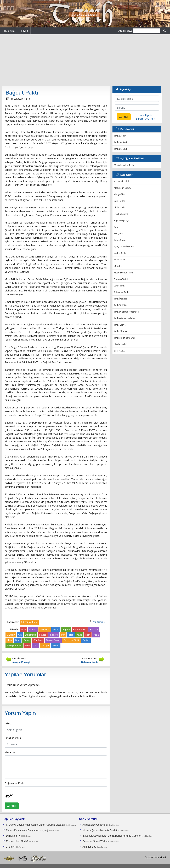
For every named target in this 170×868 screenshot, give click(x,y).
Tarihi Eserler (120, 325)
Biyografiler (119, 194)
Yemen (56, 645)
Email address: (13, 738)
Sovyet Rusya (53, 640)
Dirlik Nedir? (13, 836)
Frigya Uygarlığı (121, 221)
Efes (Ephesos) (121, 214)
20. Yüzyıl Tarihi (121, 181)
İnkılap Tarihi (120, 253)
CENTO (11, 635)
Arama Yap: (125, 31)
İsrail (71, 635)
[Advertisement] (85, 60)
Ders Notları (120, 201)
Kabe (79, 635)
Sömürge (38, 640)
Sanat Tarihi (120, 286)
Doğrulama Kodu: (15, 783)
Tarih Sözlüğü (120, 305)
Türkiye (45, 645)
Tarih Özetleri (120, 299)
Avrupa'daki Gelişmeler (95, 825)
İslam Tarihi (119, 260)
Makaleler (119, 266)
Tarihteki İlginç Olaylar (125, 338)
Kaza (96, 635)
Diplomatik (30, 635)
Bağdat (66, 629)
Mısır (9, 640)
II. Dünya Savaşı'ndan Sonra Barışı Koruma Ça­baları (35, 825)
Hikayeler (118, 234)
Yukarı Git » (99, 622)
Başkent (94, 629)
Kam (88, 635)
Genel (117, 227)
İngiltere (54, 635)
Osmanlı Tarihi (121, 279)
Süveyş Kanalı (14, 645)
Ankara (33, 629)
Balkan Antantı (89, 662)
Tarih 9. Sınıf (120, 136)
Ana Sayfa (8, 31)
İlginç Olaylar (120, 240)
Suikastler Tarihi (121, 292)
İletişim (24, 31)
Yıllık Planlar (120, 351)
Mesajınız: (10, 752)
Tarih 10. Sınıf (120, 142)
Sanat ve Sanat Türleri (95, 841)
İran (63, 635)
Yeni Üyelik (146, 115)
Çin (20, 635)
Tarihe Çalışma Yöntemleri (126, 312)
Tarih (27, 645)
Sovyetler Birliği (71, 640)
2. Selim (11, 847)
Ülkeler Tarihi (120, 344)
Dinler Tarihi (120, 207)
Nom (18, 640)
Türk (36, 645)
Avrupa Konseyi (21, 662)
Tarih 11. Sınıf (120, 149)
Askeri (56, 629)
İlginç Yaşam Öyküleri (124, 247)
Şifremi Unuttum (146, 119)
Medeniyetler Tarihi (123, 273)
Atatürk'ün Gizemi (123, 188)
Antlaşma (45, 629)
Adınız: (8, 723)
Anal (24, 629)
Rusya (27, 640)
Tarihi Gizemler (121, 331)
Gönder (12, 806)
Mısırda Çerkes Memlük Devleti (100, 830)
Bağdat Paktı (80, 629)
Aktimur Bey (89, 847)
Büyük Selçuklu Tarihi (124, 165)
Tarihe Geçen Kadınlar (124, 318)
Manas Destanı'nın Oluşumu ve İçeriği (27, 830)
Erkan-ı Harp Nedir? (17, 841)
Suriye (86, 640)
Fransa (43, 635)
